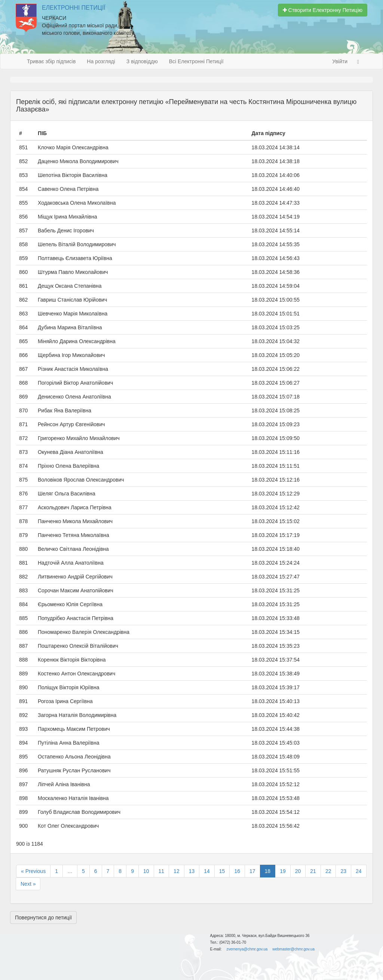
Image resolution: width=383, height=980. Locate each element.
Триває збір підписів (51, 61)
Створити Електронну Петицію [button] (323, 10)
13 (192, 871)
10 (146, 871)
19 (283, 871)
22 (328, 871)
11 (162, 871)
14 (207, 871)
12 (177, 871)
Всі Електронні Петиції (196, 61)
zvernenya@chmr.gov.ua (247, 949)
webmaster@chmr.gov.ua (293, 949)
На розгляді (101, 61)
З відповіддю (142, 61)
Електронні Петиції (74, 8)
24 (359, 871)
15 (222, 871)
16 (237, 871)
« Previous (33, 871)
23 (343, 871)
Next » (28, 884)
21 (313, 871)
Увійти (340, 61)
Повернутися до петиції (43, 918)
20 (298, 871)
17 (252, 871)
